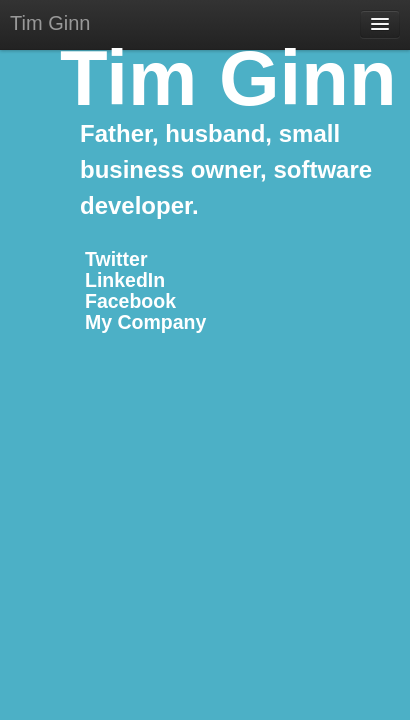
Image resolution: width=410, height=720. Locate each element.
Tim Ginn (50, 23)
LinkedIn (125, 280)
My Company (145, 322)
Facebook (130, 301)
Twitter (116, 259)
